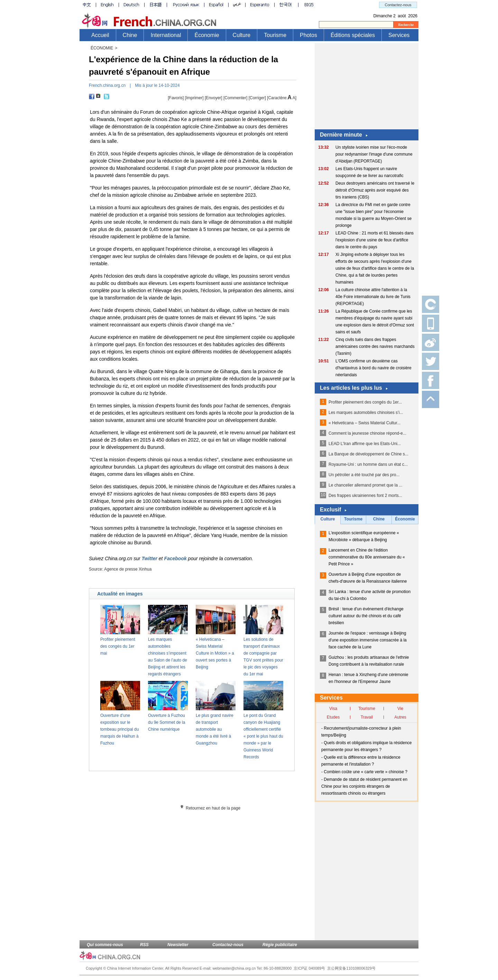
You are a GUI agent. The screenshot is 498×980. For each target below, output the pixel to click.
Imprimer (194, 98)
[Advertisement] (204, 790)
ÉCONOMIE (102, 48)
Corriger (257, 98)
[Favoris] (176, 98)
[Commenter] (235, 98)
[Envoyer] (214, 98)
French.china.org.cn (107, 85)
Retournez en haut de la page (213, 808)
